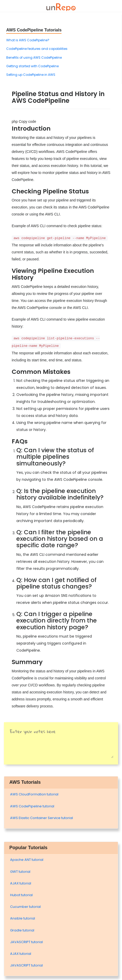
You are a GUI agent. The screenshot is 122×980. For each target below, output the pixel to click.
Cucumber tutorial (25, 907)
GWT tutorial (20, 872)
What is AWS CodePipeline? (28, 40)
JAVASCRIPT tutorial (26, 942)
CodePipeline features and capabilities (37, 49)
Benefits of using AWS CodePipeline (34, 58)
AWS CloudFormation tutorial (34, 794)
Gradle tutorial (22, 930)
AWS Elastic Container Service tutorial (42, 818)
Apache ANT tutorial (27, 860)
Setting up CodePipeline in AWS (31, 75)
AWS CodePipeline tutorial (32, 806)
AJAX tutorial (21, 883)
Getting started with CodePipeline (32, 66)
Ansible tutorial (23, 918)
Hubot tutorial (21, 895)
